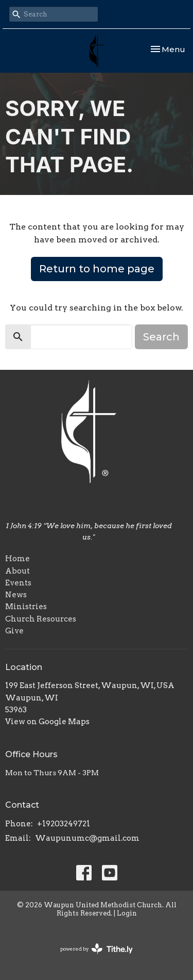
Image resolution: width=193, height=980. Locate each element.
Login (127, 913)
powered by (97, 949)
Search (161, 337)
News (16, 595)
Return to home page (97, 269)
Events (18, 583)
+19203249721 (64, 824)
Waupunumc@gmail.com (87, 838)
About (17, 571)
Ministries (26, 607)
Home (17, 559)
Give (14, 631)
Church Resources (41, 619)
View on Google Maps (47, 722)
